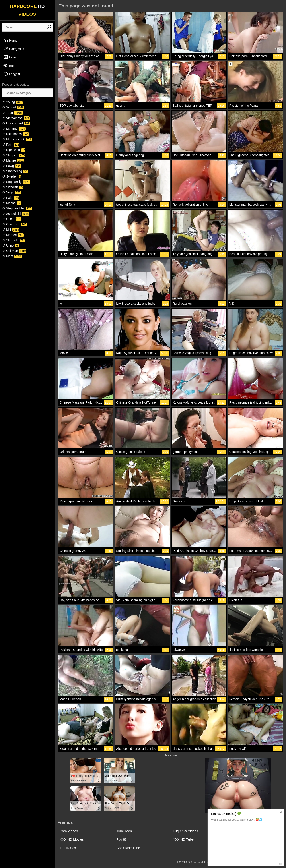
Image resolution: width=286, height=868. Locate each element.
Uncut (12, 219)
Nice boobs (16, 134)
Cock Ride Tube (128, 848)
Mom (12, 256)
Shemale (14, 240)
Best (9, 66)
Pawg (12, 166)
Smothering (15, 171)
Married (13, 235)
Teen (13, 113)
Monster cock (17, 139)
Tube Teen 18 (126, 831)
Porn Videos (69, 831)
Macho (12, 203)
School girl (16, 214)
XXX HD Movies (72, 839)
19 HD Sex (68, 848)
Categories (14, 49)
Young (13, 102)
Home (10, 40)
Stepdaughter (17, 208)
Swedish (13, 187)
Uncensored (16, 123)
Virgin (12, 192)
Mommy (14, 129)
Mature (13, 160)
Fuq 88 (122, 839)
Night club (14, 150)
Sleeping (14, 155)
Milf (11, 230)
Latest (10, 57)
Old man (14, 251)
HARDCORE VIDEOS (27, 10)
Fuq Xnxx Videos (186, 831)
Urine (11, 246)
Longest (12, 74)
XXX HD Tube (183, 839)
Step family (16, 182)
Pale (11, 198)
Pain (11, 145)
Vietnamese (16, 118)
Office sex (15, 224)
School (13, 107)
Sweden (12, 176)
